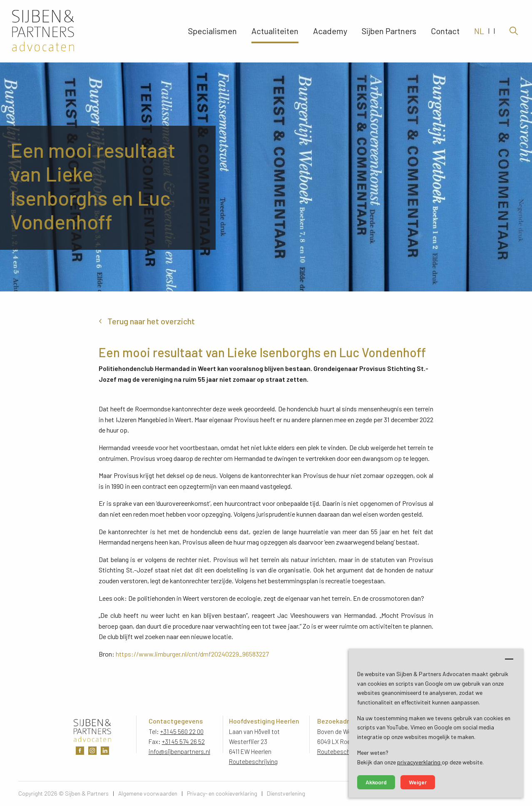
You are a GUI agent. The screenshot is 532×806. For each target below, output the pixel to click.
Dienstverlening (286, 793)
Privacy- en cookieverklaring (222, 793)
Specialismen (213, 31)
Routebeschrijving (254, 761)
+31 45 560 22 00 (182, 731)
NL (479, 31)
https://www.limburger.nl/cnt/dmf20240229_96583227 (192, 654)
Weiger (418, 782)
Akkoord (376, 782)
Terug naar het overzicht (151, 321)
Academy (330, 31)
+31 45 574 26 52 (183, 741)
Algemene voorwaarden (148, 793)
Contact (445, 31)
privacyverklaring (419, 762)
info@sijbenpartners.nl (179, 751)
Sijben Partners (389, 31)
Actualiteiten (275, 31)
